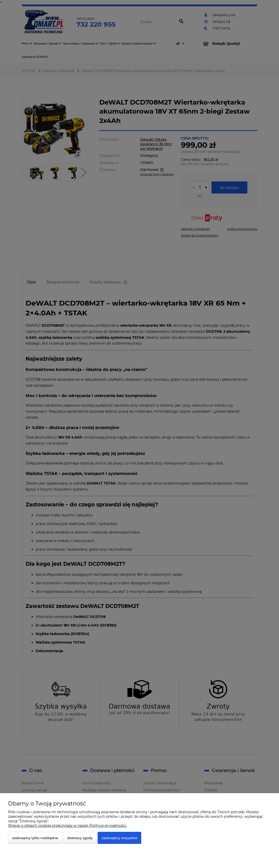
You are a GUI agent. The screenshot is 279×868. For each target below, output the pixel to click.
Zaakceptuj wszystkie (119, 838)
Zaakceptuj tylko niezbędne (35, 838)
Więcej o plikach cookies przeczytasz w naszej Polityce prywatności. (67, 826)
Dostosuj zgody (80, 838)
